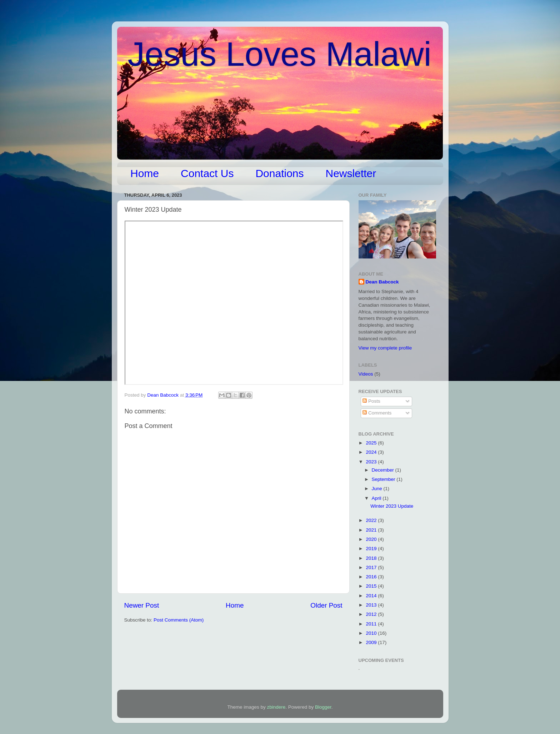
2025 (372, 443)
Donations (279, 173)
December (384, 470)
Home (145, 173)
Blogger (323, 707)
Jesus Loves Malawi (280, 54)
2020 (372, 539)
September (384, 479)
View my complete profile (385, 348)
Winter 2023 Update (392, 506)
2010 (372, 633)
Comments (377, 413)
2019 (372, 549)
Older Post (326, 605)
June (378, 489)
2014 (372, 596)
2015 (372, 586)
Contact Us (207, 173)
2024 (372, 452)
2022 (372, 520)
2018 (372, 558)
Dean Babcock (382, 282)
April (377, 498)
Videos (366, 374)
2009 (372, 642)
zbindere (276, 707)
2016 (372, 577)
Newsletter (351, 173)
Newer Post (142, 605)
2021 (372, 530)
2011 (372, 624)
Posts (371, 401)
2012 (372, 614)
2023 (372, 462)
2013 (372, 605)
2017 (372, 567)
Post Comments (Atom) (179, 620)
